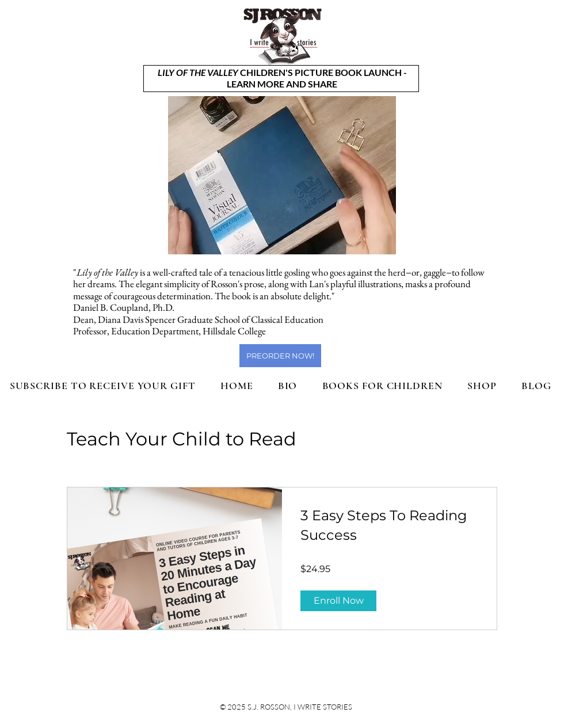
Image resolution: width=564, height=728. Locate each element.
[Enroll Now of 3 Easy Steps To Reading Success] (338, 601)
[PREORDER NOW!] (280, 356)
